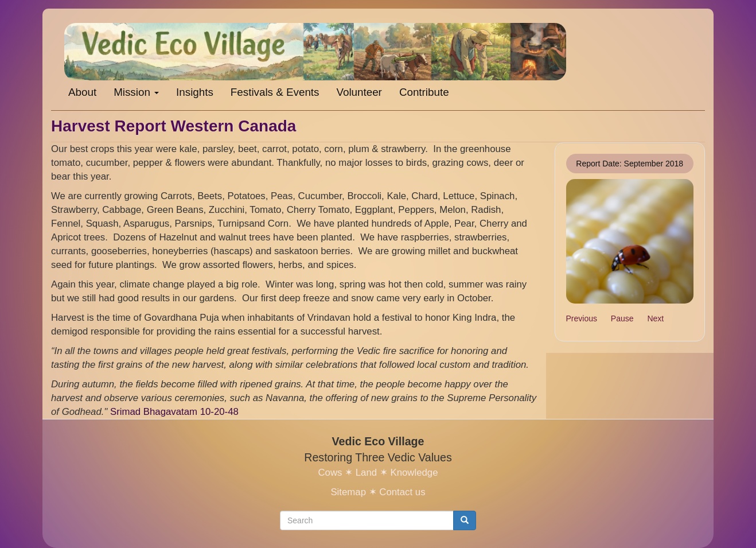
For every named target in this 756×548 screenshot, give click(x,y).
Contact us (402, 492)
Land (366, 473)
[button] (630, 242)
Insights (195, 92)
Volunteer (359, 92)
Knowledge (414, 473)
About (82, 92)
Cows (330, 473)
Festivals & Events (275, 92)
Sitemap (348, 492)
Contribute (424, 92)
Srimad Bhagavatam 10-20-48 (174, 412)
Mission (136, 92)
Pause (622, 318)
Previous (582, 318)
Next (655, 318)
